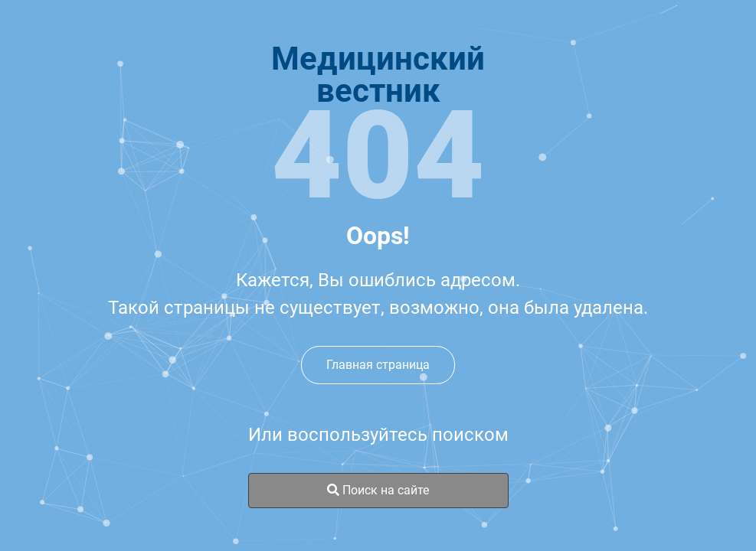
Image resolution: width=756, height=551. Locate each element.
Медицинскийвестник (378, 75)
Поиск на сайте (378, 490)
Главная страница (378, 365)
